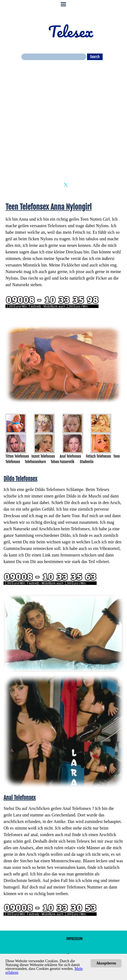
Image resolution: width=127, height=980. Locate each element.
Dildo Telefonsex (50, 489)
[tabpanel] (63, 258)
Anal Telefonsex (70, 456)
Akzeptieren (106, 963)
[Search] (54, 57)
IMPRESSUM (74, 939)
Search (95, 57)
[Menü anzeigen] (63, 4)
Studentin (87, 462)
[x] (66, 185)
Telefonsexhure (35, 462)
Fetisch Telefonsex (99, 456)
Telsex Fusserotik (63, 462)
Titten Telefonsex (17, 456)
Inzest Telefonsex (43, 456)
